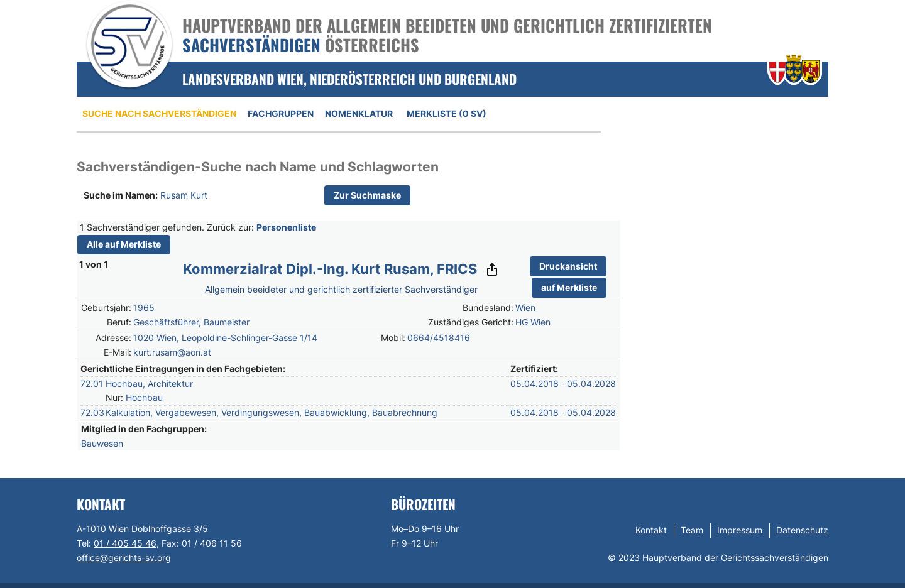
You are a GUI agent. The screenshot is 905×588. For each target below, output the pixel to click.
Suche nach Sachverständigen (159, 113)
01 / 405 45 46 (125, 543)
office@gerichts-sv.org (124, 558)
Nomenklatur (359, 113)
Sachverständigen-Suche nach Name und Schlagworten (258, 167)
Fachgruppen (281, 113)
